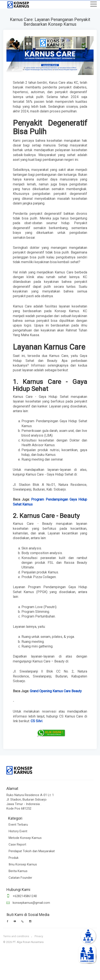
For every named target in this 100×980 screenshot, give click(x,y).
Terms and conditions (16, 936)
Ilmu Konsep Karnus (23, 864)
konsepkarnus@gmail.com (28, 903)
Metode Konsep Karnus (25, 838)
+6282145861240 (22, 896)
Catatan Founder (20, 878)
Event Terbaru (18, 825)
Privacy (39, 936)
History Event (18, 831)
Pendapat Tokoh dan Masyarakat (32, 851)
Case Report (17, 844)
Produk (14, 858)
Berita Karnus (18, 871)
